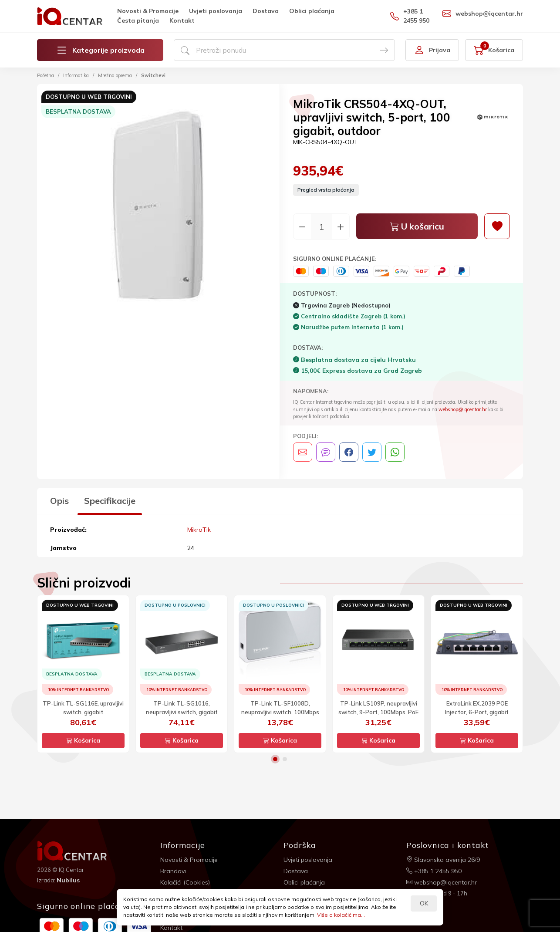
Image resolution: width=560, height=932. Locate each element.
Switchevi (153, 75)
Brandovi (173, 871)
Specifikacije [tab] (110, 501)
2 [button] (285, 759)
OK (424, 903)
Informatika (76, 75)
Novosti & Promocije (148, 11)
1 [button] (275, 759)
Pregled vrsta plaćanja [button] (326, 190)
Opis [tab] (59, 501)
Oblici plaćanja (312, 11)
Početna (46, 75)
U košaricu (417, 226)
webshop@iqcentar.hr (483, 14)
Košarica (83, 740)
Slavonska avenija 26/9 (443, 860)
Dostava (266, 11)
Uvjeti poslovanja (216, 11)
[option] (158, 207)
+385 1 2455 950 (410, 16)
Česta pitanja (138, 20)
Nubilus (68, 880)
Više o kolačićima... (341, 915)
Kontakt (182, 20)
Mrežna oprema (115, 75)
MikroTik (199, 530)
